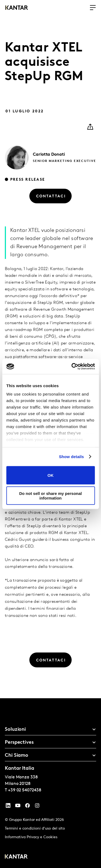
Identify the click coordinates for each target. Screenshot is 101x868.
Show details (72, 457)
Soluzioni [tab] (15, 730)
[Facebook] (27, 807)
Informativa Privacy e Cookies (31, 837)
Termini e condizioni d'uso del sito (35, 829)
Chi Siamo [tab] (17, 756)
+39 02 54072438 (25, 790)
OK (50, 475)
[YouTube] (8, 807)
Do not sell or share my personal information (50, 496)
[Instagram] (37, 807)
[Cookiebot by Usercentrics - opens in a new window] (72, 367)
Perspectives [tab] (19, 743)
